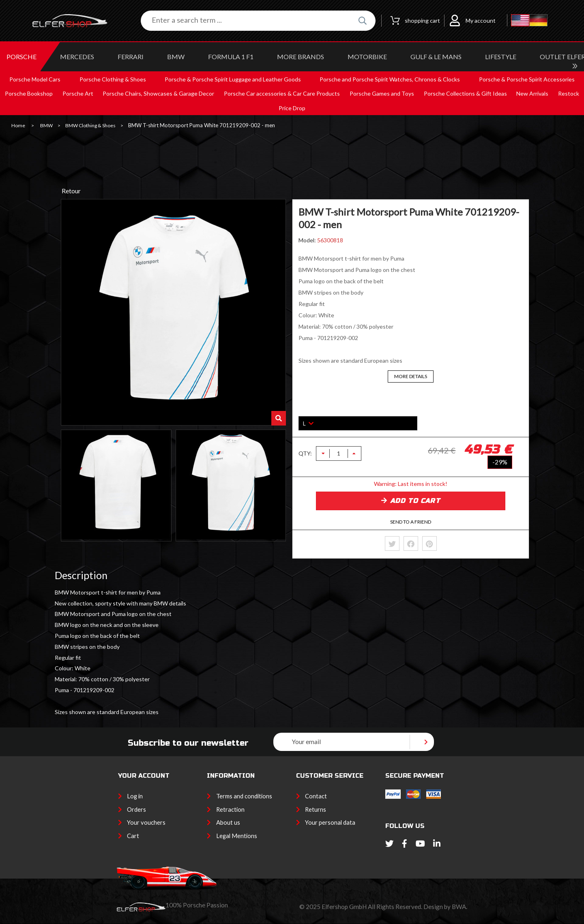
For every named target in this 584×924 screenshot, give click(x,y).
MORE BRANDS (301, 57)
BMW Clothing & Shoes (90, 126)
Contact (316, 796)
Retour (71, 191)
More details (411, 376)
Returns (316, 809)
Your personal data (330, 822)
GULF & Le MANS (436, 57)
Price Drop (292, 108)
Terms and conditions (244, 796)
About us (228, 822)
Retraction (230, 809)
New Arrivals (532, 93)
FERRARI (131, 57)
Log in (135, 796)
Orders (136, 809)
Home (18, 126)
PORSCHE (21, 57)
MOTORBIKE (367, 57)
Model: (308, 240)
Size (304, 410)
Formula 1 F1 (231, 57)
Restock (569, 93)
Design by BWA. (445, 907)
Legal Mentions (237, 836)
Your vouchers (146, 822)
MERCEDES (77, 57)
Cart (133, 836)
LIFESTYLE (501, 57)
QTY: (305, 453)
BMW (176, 57)
